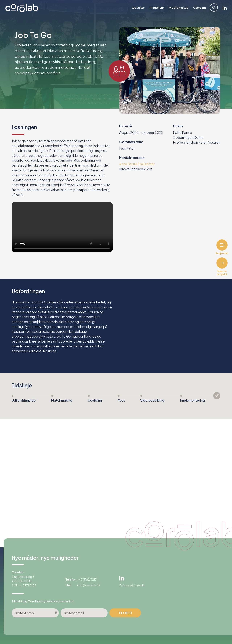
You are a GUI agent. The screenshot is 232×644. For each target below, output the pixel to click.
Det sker (138, 8)
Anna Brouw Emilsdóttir (137, 164)
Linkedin (224, 8)
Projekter (157, 8)
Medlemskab (178, 8)
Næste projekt (222, 266)
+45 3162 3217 (87, 579)
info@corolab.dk (89, 585)
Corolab (199, 8)
